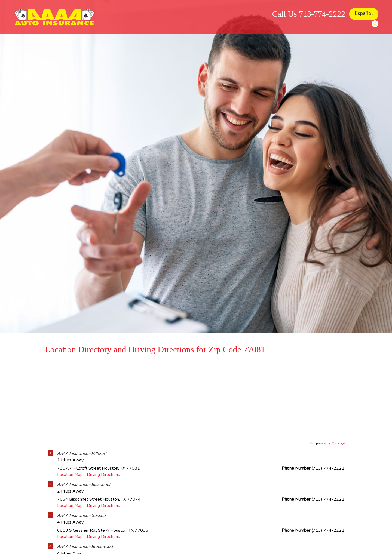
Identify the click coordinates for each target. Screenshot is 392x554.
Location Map (70, 475)
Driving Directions (103, 475)
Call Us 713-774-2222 (309, 14)
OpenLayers (339, 444)
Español (364, 13)
